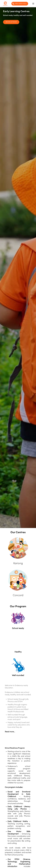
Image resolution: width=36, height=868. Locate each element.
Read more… (10, 732)
